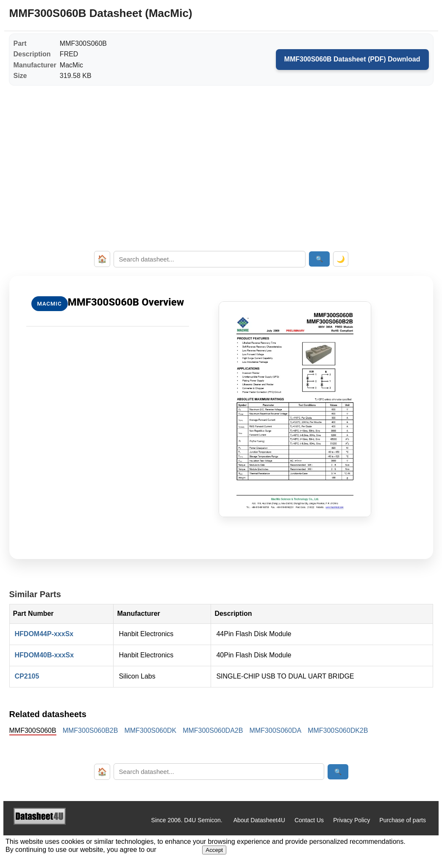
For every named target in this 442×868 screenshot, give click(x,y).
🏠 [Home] (102, 259)
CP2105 (27, 676)
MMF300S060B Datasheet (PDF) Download (352, 59)
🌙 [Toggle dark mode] (341, 259)
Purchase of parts (403, 820)
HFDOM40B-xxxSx (44, 655)
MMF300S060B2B (90, 730)
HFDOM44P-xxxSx (44, 634)
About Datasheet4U (259, 820)
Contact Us (309, 820)
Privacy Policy (352, 820)
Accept (214, 850)
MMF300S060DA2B (213, 730)
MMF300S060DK (150, 730)
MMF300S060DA (275, 730)
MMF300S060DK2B (338, 730)
